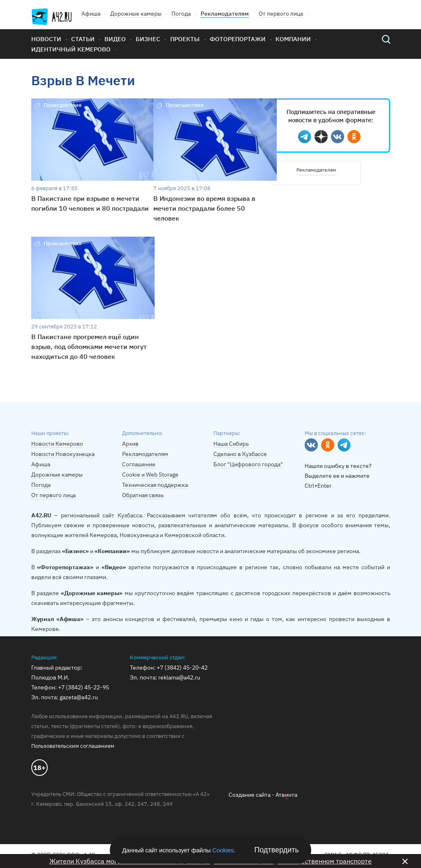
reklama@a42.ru (179, 677)
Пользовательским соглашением (73, 746)
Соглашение (139, 464)
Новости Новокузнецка (63, 454)
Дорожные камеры (136, 14)
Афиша (91, 14)
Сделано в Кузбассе (240, 454)
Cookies (223, 850)
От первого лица (281, 14)
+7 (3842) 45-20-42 (182, 668)
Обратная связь (143, 495)
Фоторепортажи (238, 39)
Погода (181, 14)
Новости (46, 39)
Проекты (185, 39)
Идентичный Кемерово (71, 49)
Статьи (83, 39)
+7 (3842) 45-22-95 (83, 687)
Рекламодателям (225, 14)
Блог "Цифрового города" (248, 464)
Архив (130, 444)
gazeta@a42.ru (79, 697)
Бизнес (148, 39)
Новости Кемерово (57, 444)
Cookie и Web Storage (150, 475)
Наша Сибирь (231, 444)
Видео (115, 39)
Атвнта (286, 795)
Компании (293, 39)
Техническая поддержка (155, 485)
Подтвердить (277, 850)
